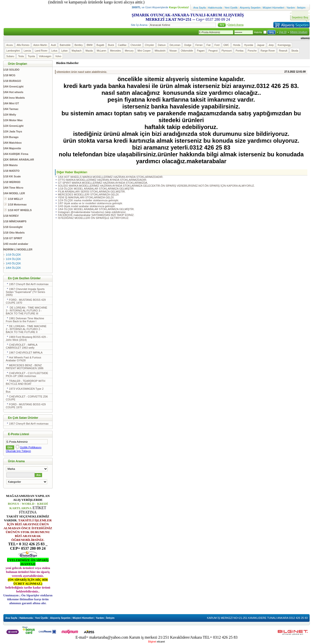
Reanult (283, 51)
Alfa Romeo (23, 45)
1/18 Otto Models (14, 233)
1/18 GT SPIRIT (13, 238)
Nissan (173, 51)
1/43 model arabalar (16, 244)
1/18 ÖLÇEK (12, 255)
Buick (111, 45)
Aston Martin (40, 45)
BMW (89, 45)
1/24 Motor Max (13, 120)
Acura (10, 45)
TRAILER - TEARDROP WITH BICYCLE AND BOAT (26, 382)
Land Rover (41, 51)
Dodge (188, 45)
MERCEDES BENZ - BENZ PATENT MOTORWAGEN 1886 (25, 367)
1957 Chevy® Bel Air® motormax (28, 284)
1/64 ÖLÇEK (12, 268)
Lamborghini (13, 51)
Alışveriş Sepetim (250, 8)
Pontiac (240, 51)
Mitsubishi (160, 51)
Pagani (201, 51)
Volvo (58, 56)
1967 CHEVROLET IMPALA (24, 353)
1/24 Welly (10, 115)
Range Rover (268, 51)
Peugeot (213, 51)
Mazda (89, 51)
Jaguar (261, 45)
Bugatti (100, 45)
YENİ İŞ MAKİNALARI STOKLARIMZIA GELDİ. (86, 197)
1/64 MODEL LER (14, 193)
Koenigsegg (284, 45)
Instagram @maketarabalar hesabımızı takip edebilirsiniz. (92, 212)
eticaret (161, 642)
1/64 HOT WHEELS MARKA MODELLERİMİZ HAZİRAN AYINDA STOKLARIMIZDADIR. (111, 177)
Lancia (27, 51)
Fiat (208, 45)
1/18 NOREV (11, 216)
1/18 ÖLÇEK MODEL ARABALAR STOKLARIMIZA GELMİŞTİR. (96, 189)
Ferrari (199, 45)
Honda (237, 45)
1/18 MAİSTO (11, 171)
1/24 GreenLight (13, 126)
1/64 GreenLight (13, 86)
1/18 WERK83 (12, 182)
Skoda (295, 51)
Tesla (21, 56)
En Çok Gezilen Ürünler (24, 278)
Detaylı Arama (236, 25)
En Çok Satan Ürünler (23, 418)
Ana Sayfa (200, 8)
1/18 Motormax (15, 204)
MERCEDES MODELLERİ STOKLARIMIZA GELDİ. (89, 194)
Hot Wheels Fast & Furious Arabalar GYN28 (23, 359)
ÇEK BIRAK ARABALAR (19, 160)
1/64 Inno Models (14, 98)
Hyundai (249, 45)
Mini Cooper (144, 51)
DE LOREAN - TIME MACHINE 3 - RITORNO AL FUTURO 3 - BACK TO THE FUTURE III (27, 311)
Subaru (10, 56)
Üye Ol (283, 32)
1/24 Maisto (10, 165)
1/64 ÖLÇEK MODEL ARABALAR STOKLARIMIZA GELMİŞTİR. (96, 209)
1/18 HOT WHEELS (18, 210)
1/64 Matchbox (12, 143)
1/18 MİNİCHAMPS (15, 221)
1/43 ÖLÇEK (12, 263)
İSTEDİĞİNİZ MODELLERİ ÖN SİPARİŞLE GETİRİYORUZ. (94, 218)
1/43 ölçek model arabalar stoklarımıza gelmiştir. (87, 206)
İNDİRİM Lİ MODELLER (18, 249)
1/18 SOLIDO (11, 70)
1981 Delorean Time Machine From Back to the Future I (25, 320)
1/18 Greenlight (13, 227)
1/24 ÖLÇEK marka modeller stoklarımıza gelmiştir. (88, 200)
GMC (226, 45)
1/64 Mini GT (11, 103)
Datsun (162, 45)
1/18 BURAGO (12, 81)
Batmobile (65, 45)
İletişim (301, 8)
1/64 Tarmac (11, 109)
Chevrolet (136, 45)
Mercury (129, 51)
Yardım (291, 8)
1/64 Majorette (12, 148)
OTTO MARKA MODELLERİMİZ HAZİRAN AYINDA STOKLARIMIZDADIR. (102, 180)
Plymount (227, 51)
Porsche (252, 51)
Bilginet (152, 642)
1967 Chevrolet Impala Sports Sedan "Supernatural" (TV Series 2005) (26, 292)
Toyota (31, 56)
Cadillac (122, 45)
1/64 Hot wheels (13, 92)
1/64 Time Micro (13, 188)
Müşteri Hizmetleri (274, 8)
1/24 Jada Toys (13, 131)
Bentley (79, 45)
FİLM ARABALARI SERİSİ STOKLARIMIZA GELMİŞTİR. (92, 192)
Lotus (54, 51)
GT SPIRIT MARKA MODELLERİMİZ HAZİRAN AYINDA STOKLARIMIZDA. (103, 183)
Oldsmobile (187, 51)
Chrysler (150, 45)
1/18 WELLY (13, 199)
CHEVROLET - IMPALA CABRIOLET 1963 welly (22, 346)
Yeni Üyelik (231, 8)
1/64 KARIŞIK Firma (16, 154)
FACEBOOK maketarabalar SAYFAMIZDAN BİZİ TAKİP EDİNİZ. (96, 215)
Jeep (271, 45)
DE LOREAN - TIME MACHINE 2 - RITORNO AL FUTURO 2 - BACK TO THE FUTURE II (26, 329)
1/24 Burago (11, 137)
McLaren (101, 51)
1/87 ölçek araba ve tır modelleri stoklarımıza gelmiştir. (90, 203)
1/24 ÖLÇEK (12, 259)
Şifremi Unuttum (299, 32)
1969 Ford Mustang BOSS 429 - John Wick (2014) (27, 338)
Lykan (64, 51)
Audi (53, 45)
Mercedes (115, 51)
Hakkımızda (215, 8)
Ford (217, 45)
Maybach (77, 51)
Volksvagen (45, 56)
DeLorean (175, 45)
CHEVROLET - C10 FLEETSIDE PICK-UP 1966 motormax (27, 375)
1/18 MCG (9, 75)
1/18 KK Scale (12, 176)
